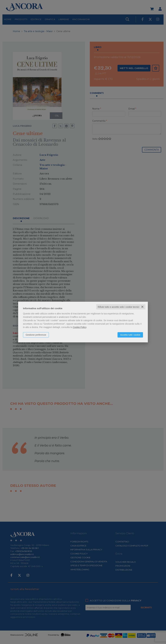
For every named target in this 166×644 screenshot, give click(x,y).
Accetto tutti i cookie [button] (130, 335)
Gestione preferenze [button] (36, 335)
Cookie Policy (80, 327)
